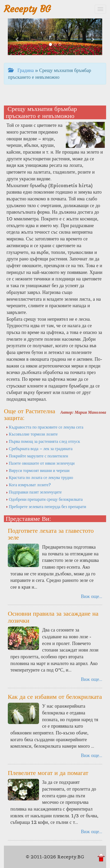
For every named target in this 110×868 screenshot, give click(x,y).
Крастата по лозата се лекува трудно (40, 477)
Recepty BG (27, 9)
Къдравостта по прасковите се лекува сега (45, 427)
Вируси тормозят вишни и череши (38, 470)
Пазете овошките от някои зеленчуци (40, 463)
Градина (21, 70)
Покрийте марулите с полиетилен (37, 456)
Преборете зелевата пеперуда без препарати (46, 507)
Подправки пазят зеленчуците (34, 492)
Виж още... (92, 596)
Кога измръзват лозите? (28, 485)
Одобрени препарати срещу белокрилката (44, 499)
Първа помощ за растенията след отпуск (43, 441)
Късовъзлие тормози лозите (32, 434)
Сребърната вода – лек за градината (39, 449)
